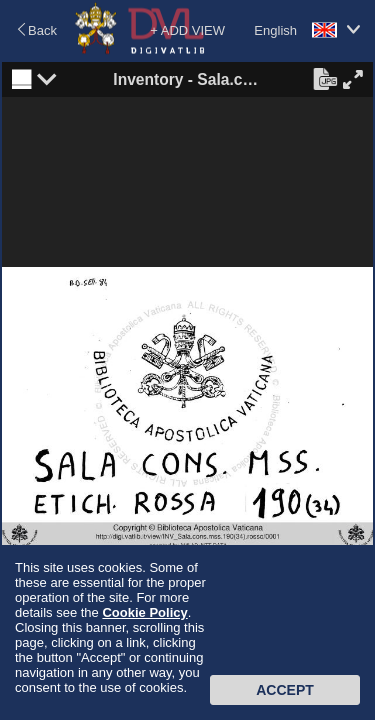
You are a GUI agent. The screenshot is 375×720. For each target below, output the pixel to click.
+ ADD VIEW (187, 30)
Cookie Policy (144, 612)
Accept (285, 690)
